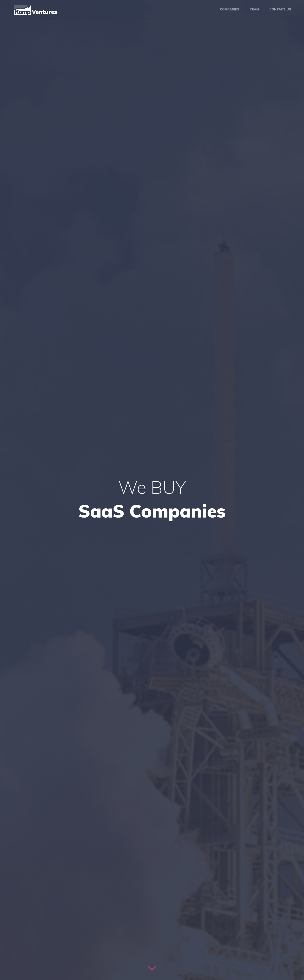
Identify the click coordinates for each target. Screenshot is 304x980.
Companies (230, 9)
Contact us (280, 9)
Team (254, 9)
